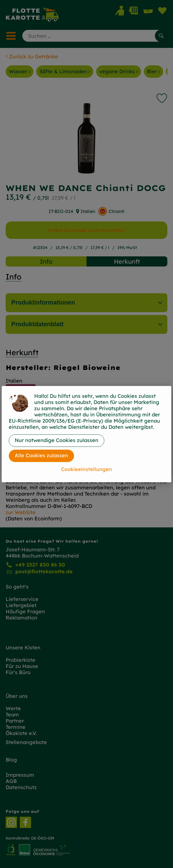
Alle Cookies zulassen (41, 455)
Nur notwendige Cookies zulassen (57, 440)
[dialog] (86, 434)
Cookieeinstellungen (86, 469)
